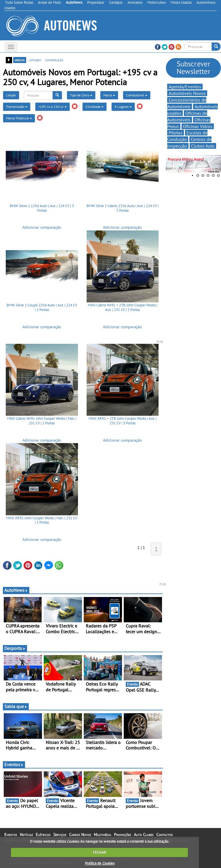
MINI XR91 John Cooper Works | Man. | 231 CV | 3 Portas (42, 520)
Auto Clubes (144, 835)
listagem (35, 60)
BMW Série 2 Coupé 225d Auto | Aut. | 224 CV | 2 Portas (42, 307)
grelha (20, 60)
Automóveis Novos (187, 93)
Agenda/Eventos (185, 87)
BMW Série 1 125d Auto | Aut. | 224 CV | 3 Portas (42, 208)
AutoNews (16, 590)
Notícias (26, 835)
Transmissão (17, 107)
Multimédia (102, 835)
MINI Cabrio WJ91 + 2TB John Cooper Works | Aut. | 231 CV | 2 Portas (123, 307)
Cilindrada (95, 107)
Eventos (14, 764)
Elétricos (43, 835)
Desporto (15, 648)
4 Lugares (123, 107)
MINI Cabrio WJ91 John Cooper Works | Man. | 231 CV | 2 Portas (42, 421)
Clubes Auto (203, 146)
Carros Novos (80, 835)
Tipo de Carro (81, 95)
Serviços (60, 835)
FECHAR (100, 852)
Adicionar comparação (42, 227)
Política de (100, 863)
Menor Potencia (19, 118)
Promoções (122, 835)
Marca (109, 95)
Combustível (137, 95)
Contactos (164, 835)
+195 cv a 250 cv (53, 107)
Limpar (11, 95)
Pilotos (176, 133)
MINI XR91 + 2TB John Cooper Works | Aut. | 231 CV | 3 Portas (123, 421)
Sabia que (16, 706)
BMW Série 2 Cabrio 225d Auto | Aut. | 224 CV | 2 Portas (123, 208)
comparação (54, 60)
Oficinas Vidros (198, 126)
